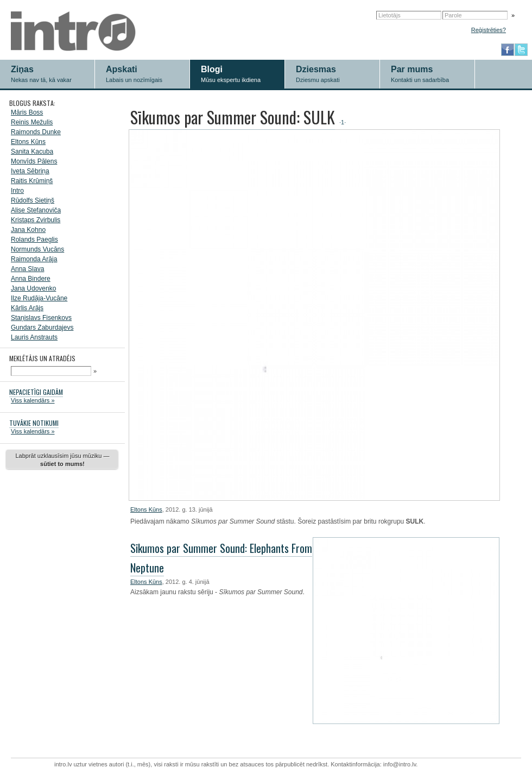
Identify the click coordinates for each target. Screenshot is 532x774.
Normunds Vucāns (37, 249)
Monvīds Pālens (34, 161)
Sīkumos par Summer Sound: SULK (233, 117)
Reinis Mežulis (32, 122)
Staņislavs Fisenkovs (41, 318)
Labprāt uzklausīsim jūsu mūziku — (62, 460)
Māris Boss (27, 112)
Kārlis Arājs (27, 308)
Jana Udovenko (33, 288)
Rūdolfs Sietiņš (33, 200)
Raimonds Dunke (36, 132)
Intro (17, 191)
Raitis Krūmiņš (32, 181)
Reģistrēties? (489, 30)
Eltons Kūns (28, 142)
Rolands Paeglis (34, 240)
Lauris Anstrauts (34, 337)
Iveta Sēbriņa (30, 171)
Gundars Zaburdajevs (42, 328)
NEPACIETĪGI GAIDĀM (36, 392)
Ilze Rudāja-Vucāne (39, 298)
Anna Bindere (31, 279)
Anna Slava (27, 269)
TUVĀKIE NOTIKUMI (34, 423)
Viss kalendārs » (33, 400)
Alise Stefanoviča (36, 210)
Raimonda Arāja (34, 259)
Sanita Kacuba (32, 152)
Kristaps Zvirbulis (36, 220)
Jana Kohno (28, 230)
